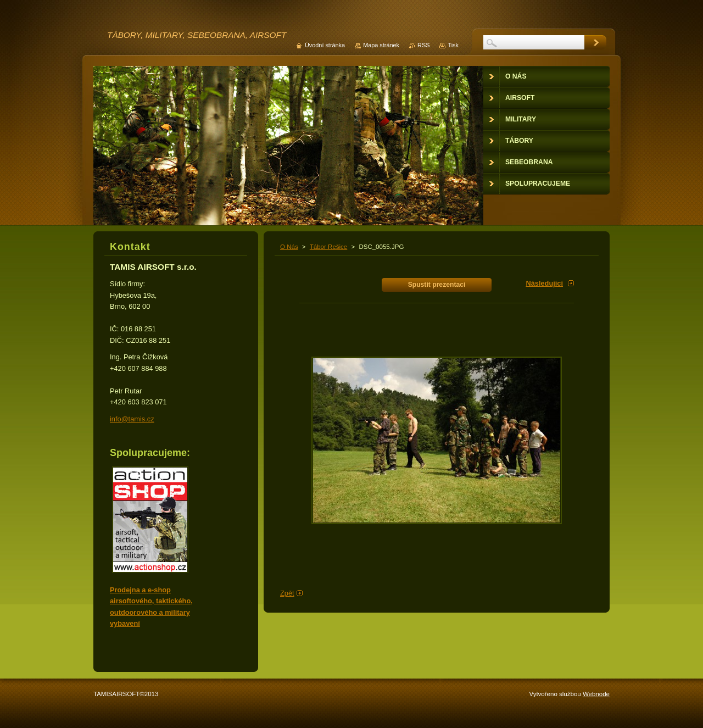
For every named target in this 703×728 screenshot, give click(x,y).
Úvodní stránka (325, 45)
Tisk (453, 45)
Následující (544, 283)
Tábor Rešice (328, 247)
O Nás (289, 247)
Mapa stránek (381, 45)
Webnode (596, 694)
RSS (423, 45)
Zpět (287, 593)
